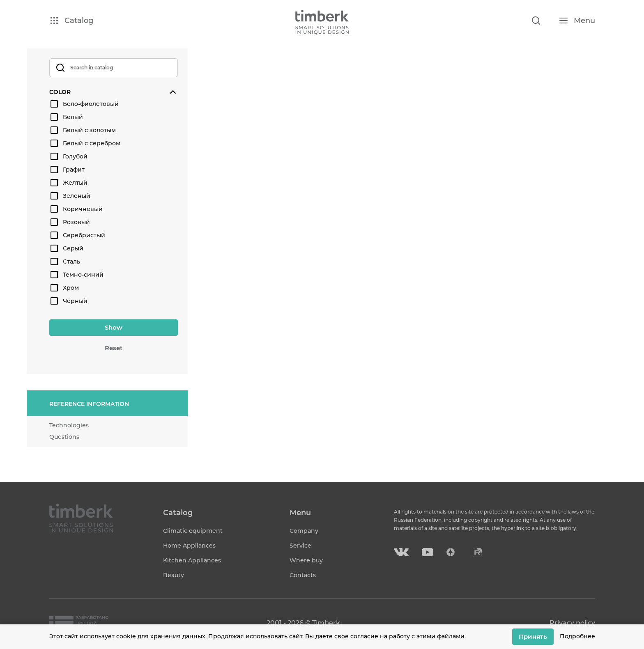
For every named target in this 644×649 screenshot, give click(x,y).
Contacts (303, 575)
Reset (114, 348)
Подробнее (577, 636)
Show (114, 327)
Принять (533, 636)
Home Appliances (189, 546)
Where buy (306, 560)
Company (304, 531)
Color (60, 92)
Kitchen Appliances (192, 560)
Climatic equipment (193, 531)
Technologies (69, 425)
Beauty (174, 575)
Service (300, 546)
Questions (64, 437)
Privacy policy (572, 623)
